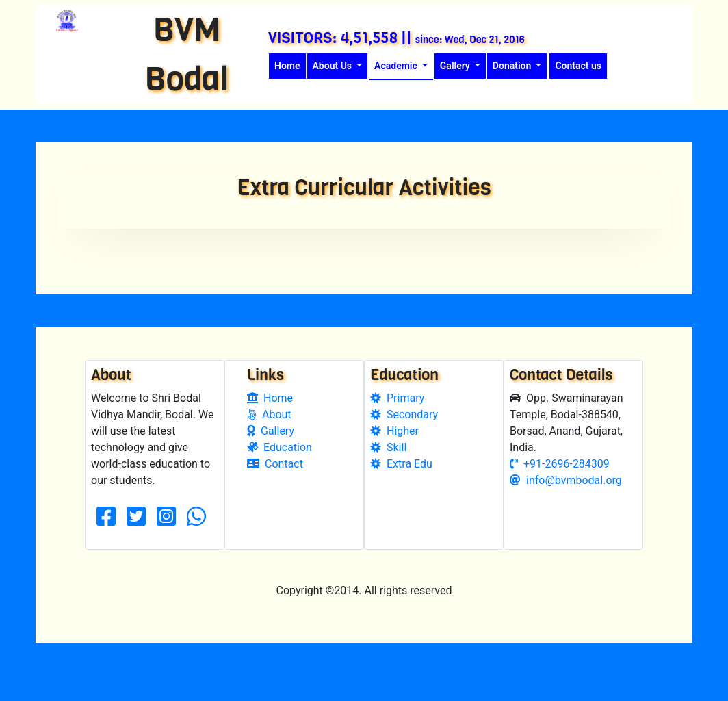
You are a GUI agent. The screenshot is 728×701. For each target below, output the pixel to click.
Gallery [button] (456, 66)
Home (290, 65)
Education (279, 468)
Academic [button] (397, 66)
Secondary (404, 435)
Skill (388, 468)
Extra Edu (401, 484)
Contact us (578, 66)
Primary (397, 419)
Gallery (271, 451)
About (269, 435)
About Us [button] (334, 66)
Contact (275, 484)
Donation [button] (513, 66)
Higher (394, 451)
